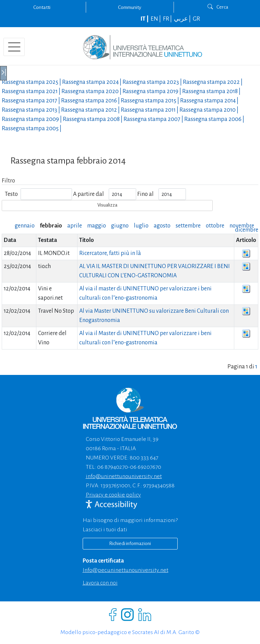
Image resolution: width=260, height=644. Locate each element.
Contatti (42, 7)
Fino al (145, 194)
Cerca (218, 7)
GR (196, 19)
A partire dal (88, 194)
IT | (145, 19)
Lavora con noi (100, 583)
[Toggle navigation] (14, 47)
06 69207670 (146, 467)
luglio (141, 226)
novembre (242, 226)
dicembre (247, 230)
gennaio (25, 226)
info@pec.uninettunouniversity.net (126, 570)
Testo (11, 194)
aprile (75, 226)
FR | (168, 19)
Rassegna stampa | (32, 82)
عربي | (183, 19)
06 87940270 (113, 467)
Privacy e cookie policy (113, 495)
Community (130, 7)
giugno (120, 226)
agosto (162, 226)
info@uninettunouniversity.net (124, 476)
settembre (188, 226)
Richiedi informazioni (130, 543)
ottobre (215, 226)
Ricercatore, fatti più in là (110, 253)
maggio (97, 226)
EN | (156, 19)
